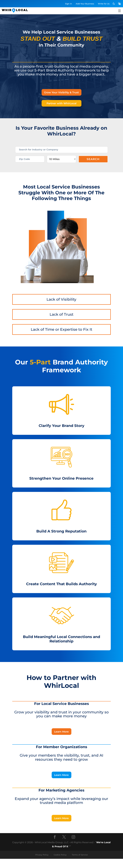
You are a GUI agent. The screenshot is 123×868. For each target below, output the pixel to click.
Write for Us (104, 4)
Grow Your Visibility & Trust (61, 93)
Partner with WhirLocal (61, 104)
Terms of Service (80, 864)
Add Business (85, 4)
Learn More (61, 739)
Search (93, 165)
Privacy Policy (42, 864)
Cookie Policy (60, 864)
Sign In (69, 4)
